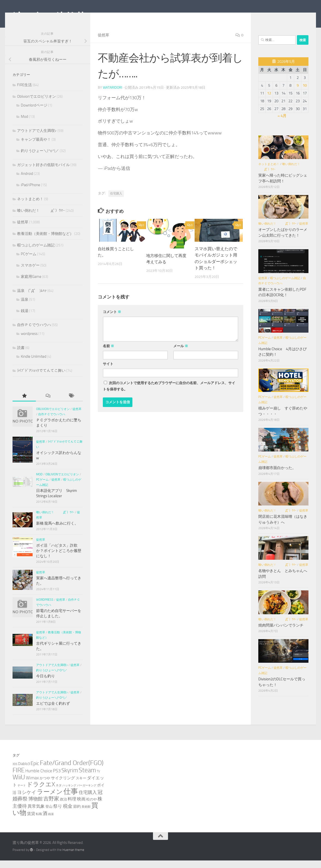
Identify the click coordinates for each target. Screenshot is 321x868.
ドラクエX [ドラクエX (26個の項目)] (41, 792)
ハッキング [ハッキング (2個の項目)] (69, 793)
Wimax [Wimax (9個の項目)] (32, 785)
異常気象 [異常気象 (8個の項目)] (36, 814)
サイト (108, 371)
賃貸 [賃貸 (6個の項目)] (31, 821)
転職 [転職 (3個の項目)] (39, 821)
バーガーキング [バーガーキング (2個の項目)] (87, 793)
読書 (21, 355)
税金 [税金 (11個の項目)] (68, 814)
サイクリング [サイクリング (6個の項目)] (63, 785)
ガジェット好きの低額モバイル (43, 172)
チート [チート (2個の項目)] (22, 793)
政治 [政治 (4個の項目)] (63, 807)
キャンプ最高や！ (36, 147)
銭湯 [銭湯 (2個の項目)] (51, 822)
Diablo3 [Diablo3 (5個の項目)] (24, 771)
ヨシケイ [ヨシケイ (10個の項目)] (27, 800)
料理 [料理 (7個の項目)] (72, 806)
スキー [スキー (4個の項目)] (81, 786)
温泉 (25, 307)
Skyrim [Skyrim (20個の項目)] (70, 778)
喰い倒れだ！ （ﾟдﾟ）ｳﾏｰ (41, 218)
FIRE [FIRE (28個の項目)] (19, 778)
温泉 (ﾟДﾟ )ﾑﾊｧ (32, 298)
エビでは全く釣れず (53, 711)
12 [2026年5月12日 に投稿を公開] (269, 101)
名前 (108, 353)
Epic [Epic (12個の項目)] (35, 771)
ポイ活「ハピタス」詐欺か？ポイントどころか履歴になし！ (59, 558)
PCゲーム (29, 262)
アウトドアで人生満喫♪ (37, 138)
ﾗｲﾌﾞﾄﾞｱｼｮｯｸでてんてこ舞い (41, 378)
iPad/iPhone (30, 192)
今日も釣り (46, 684)
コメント (112, 319)
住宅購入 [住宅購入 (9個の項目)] (88, 800)
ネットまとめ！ (30, 207)
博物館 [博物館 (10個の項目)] (35, 806)
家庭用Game (31, 284)
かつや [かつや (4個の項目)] (45, 786)
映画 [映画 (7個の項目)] (81, 806)
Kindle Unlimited (34, 364)
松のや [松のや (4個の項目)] (92, 807)
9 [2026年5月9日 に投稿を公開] (298, 93)
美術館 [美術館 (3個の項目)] (86, 814)
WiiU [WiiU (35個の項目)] (19, 785)
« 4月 (282, 123)
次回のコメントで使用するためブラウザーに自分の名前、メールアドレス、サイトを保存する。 (169, 393)
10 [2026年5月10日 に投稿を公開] (305, 93)
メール (181, 353)
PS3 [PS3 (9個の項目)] (57, 778)
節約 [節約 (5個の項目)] (77, 814)
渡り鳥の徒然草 (49, 17)
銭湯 (25, 318)
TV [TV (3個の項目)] (98, 779)
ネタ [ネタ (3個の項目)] (59, 793)
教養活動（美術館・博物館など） (45, 241)
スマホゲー (30, 273)
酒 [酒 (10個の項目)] (45, 821)
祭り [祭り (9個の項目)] (58, 814)
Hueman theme (73, 857)
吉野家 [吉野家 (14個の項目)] (51, 806)
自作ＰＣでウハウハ (34, 332)
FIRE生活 (24, 92)
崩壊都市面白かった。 (277, 475)
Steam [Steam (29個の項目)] (87, 778)
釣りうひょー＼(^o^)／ (40, 158)
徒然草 (104, 43)
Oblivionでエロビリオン (36, 104)
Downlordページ (34, 113)
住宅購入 (116, 201)
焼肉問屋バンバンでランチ (281, 633)
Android (27, 181)
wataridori (112, 95)
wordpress (29, 341)
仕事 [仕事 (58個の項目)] (71, 799)
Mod (24, 124)
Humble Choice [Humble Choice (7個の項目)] (39, 778)
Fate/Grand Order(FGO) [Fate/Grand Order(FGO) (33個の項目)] (72, 770)
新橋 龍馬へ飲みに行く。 (57, 531)
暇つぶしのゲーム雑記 (36, 253)
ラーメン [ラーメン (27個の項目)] (50, 799)
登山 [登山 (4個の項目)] (49, 814)
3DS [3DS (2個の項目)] (15, 772)
